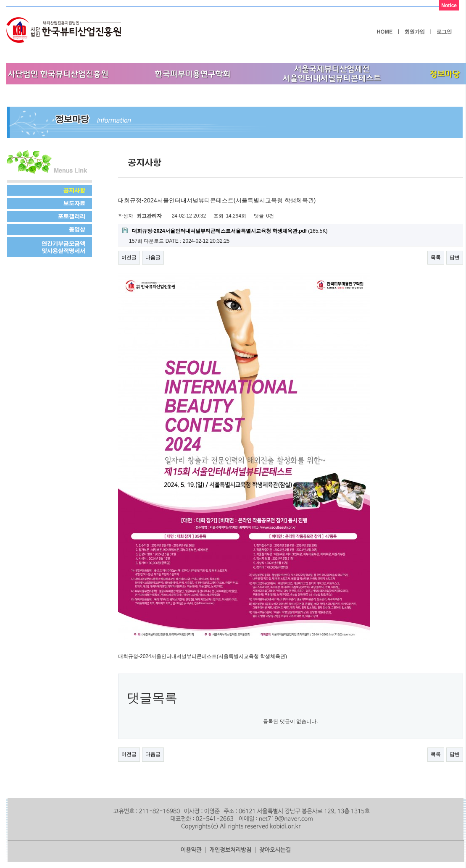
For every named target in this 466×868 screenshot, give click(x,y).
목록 (436, 257)
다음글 (153, 257)
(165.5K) (225, 231)
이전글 (129, 257)
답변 (455, 257)
